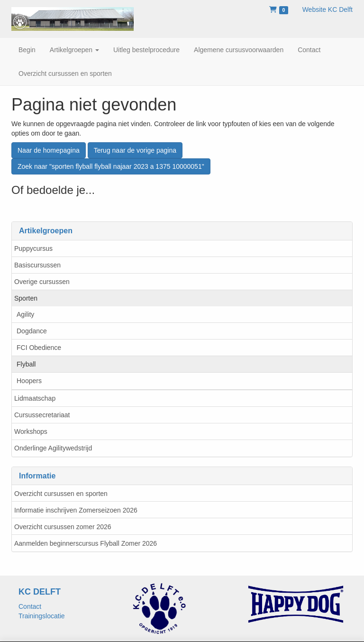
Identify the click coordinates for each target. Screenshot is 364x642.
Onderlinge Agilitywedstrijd (53, 448)
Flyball (26, 364)
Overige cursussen (42, 282)
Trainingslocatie (42, 616)
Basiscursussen (37, 265)
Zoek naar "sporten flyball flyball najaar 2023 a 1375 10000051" (111, 166)
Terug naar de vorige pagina (135, 150)
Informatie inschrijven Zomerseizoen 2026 (76, 510)
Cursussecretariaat (42, 415)
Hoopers (29, 381)
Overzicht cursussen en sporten (61, 494)
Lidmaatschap (35, 398)
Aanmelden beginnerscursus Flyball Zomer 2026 (86, 543)
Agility (25, 314)
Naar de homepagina (49, 150)
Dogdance (32, 331)
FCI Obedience (39, 348)
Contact (30, 606)
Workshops (31, 431)
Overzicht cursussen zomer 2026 (63, 527)
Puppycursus (33, 248)
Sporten (26, 298)
